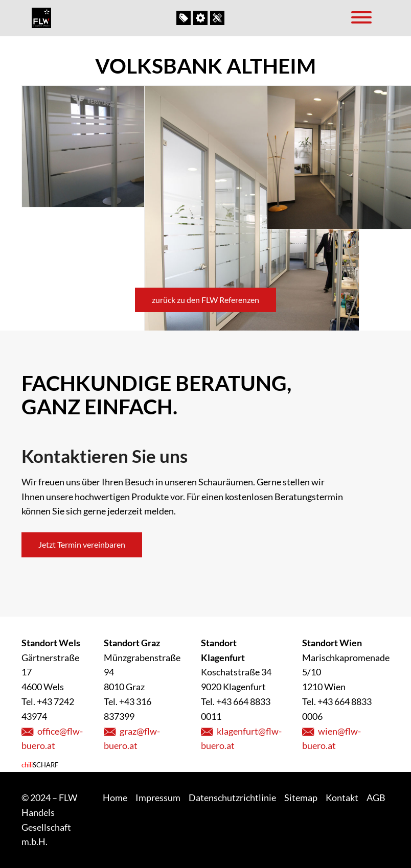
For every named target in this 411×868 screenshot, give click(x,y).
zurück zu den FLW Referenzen (205, 300)
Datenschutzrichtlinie (232, 797)
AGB (376, 797)
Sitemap (301, 797)
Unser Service (202, 18)
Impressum (158, 797)
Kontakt (219, 18)
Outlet (185, 18)
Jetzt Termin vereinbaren (82, 544)
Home (115, 797)
